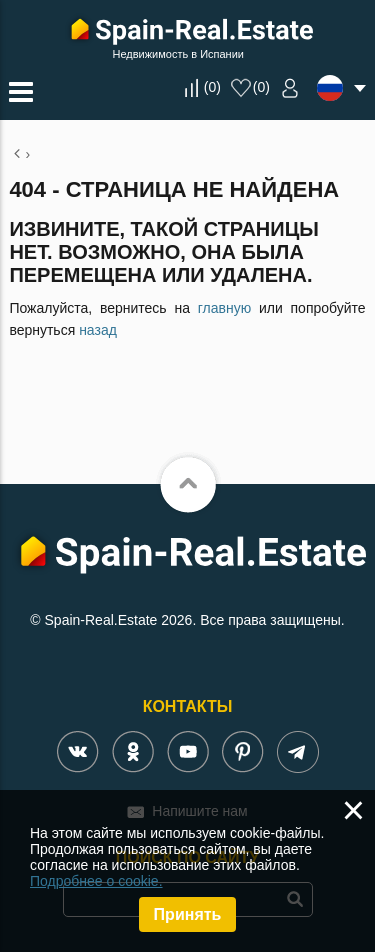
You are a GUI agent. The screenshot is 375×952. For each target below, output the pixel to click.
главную (224, 308)
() (212, 87)
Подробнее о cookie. (96, 881)
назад (98, 330)
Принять (188, 914)
